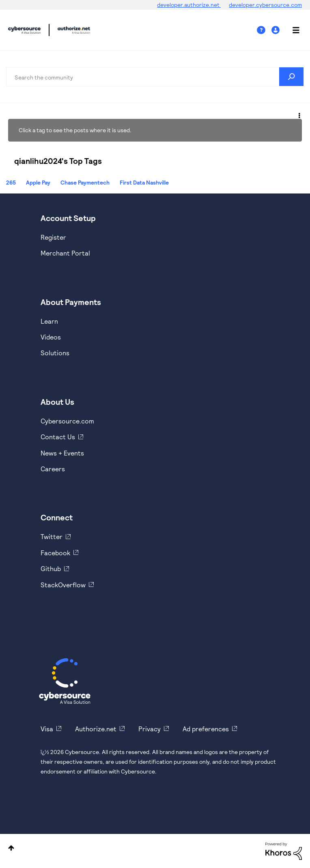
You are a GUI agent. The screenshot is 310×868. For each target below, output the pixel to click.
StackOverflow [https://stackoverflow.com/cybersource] (63, 585)
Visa (47, 729)
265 (11, 182)
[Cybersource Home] (65, 681)
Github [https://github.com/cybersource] (51, 568)
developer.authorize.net (189, 5)
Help (264, 30)
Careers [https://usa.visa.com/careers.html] (53, 469)
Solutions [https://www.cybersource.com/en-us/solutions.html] (55, 353)
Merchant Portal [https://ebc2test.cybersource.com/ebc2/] (65, 253)
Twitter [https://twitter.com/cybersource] (52, 536)
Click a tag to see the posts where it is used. (75, 130)
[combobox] (155, 77)
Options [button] (299, 114)
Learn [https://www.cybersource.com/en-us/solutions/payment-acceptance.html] (49, 321)
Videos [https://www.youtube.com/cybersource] (51, 337)
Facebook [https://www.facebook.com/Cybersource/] (55, 553)
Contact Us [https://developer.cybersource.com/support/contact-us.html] (58, 437)
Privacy (150, 729)
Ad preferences (206, 729)
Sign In (277, 30)
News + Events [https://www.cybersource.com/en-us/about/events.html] (62, 453)
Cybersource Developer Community (24, 30)
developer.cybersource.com (265, 5)
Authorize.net (96, 729)
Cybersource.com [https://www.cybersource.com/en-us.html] (67, 421)
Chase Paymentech (85, 182)
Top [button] (11, 848)
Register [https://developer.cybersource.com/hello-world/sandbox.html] (53, 237)
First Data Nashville (144, 182)
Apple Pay (38, 182)
